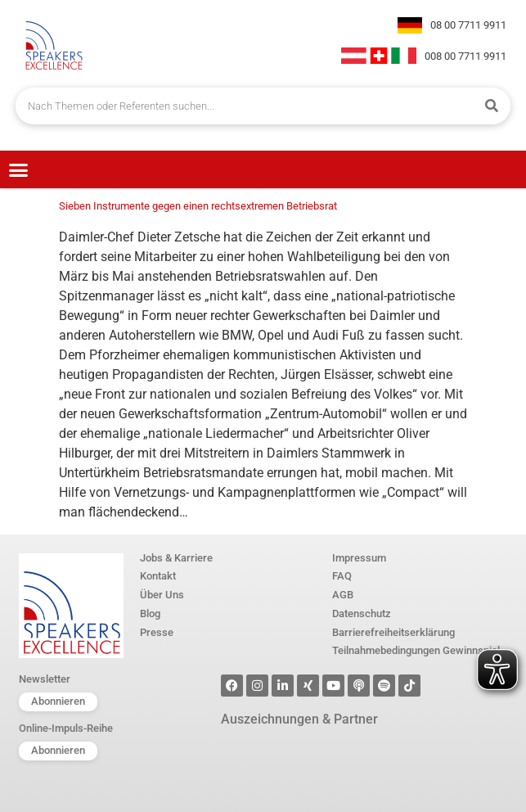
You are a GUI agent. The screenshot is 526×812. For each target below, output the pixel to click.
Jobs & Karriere (176, 559)
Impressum (359, 559)
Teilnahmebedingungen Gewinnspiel (416, 651)
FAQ (342, 577)
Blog (150, 614)
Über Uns (162, 595)
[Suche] (492, 106)
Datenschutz (362, 614)
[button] (19, 169)
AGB (343, 595)
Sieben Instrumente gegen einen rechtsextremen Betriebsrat (198, 206)
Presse (157, 633)
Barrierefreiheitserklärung (393, 633)
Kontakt (158, 577)
